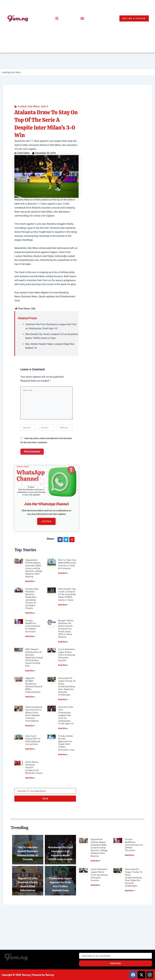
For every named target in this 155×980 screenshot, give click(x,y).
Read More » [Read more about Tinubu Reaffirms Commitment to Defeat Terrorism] (30, 636)
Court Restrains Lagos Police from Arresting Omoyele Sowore (67, 655)
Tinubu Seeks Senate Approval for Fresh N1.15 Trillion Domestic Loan (66, 761)
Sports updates (47, 296)
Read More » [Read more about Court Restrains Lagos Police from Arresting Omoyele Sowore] (63, 665)
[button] (57, 18)
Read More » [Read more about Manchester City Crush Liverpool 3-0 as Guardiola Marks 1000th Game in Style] (63, 605)
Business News (29, 296)
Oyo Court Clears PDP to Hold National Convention (33, 758)
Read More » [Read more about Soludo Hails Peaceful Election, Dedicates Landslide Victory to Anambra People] (30, 613)
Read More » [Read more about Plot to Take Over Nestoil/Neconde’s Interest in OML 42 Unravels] (63, 573)
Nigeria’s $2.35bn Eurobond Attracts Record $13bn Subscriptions (34, 685)
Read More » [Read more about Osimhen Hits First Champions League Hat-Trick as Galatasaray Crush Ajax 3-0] (63, 735)
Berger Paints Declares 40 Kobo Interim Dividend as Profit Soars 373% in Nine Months (66, 629)
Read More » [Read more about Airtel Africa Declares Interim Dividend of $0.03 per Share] (30, 805)
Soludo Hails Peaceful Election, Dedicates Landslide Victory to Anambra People (32, 598)
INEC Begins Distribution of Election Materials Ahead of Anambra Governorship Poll (34, 657)
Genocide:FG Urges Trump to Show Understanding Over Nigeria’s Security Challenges (67, 686)
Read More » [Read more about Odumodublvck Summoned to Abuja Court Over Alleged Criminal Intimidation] (30, 732)
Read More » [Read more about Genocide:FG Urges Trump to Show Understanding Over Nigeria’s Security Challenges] (63, 699)
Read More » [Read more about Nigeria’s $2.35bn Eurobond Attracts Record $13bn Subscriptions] (30, 697)
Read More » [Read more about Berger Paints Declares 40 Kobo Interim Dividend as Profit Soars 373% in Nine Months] (63, 642)
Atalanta (24, 276)
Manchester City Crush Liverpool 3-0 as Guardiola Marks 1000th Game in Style (67, 594)
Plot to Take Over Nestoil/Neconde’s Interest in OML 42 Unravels (68, 564)
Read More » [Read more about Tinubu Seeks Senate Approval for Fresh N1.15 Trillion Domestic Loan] (63, 772)
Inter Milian (34, 106)
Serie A (44, 106)
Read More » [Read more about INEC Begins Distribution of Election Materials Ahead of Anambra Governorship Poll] (30, 671)
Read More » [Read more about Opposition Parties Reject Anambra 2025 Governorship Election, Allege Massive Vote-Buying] (30, 581)
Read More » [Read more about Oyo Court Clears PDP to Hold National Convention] (30, 767)
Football (22, 106)
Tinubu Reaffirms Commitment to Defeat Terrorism (33, 626)
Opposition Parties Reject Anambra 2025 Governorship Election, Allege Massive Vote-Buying (34, 568)
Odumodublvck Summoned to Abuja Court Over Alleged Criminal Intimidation (34, 720)
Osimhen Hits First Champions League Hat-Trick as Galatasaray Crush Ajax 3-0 (66, 722)
